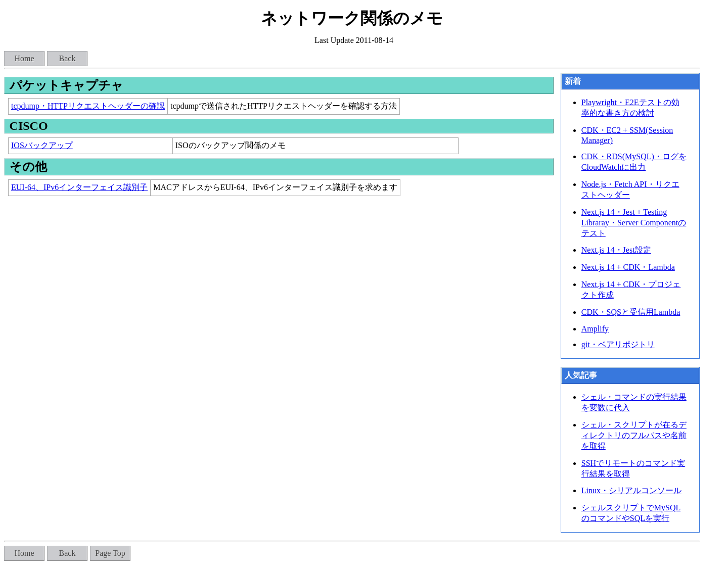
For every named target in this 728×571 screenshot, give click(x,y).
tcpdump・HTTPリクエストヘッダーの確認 (88, 106)
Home (24, 58)
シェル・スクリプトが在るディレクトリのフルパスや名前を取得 (634, 435)
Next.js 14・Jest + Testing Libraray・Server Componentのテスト (634, 223)
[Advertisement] (279, 271)
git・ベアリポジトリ (618, 344)
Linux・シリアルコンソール (631, 490)
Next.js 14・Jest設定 (616, 250)
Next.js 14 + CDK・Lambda (628, 267)
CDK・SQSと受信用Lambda (631, 312)
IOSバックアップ (42, 145)
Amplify (595, 329)
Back (67, 58)
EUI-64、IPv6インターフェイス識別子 (79, 187)
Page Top (110, 553)
